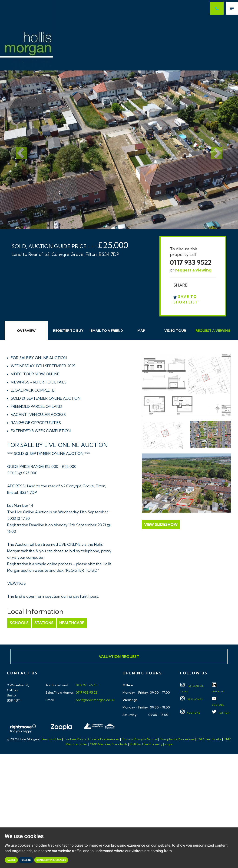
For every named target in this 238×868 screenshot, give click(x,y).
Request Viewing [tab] (213, 331)
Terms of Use (51, 739)
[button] (18, 150)
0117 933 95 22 (86, 692)
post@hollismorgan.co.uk (95, 700)
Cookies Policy (75, 739)
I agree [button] (11, 860)
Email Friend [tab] (107, 331)
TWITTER (220, 713)
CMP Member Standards (109, 744)
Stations (44, 623)
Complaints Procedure (177, 739)
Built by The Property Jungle (151, 744)
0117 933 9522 (191, 262)
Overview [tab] (26, 331)
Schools (19, 623)
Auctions (190, 713)
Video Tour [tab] (175, 331)
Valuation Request (119, 657)
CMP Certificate (209, 739)
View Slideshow (161, 524)
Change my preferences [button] (51, 860)
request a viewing (193, 270)
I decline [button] (26, 860)
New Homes (191, 699)
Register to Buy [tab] (68, 331)
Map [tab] (141, 331)
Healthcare (72, 623)
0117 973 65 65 (86, 685)
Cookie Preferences (104, 739)
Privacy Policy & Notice (139, 739)
